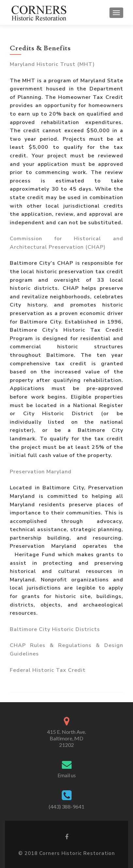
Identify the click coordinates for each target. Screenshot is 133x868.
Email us (67, 775)
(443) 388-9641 (66, 806)
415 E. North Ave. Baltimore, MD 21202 (66, 738)
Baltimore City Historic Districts (55, 629)
